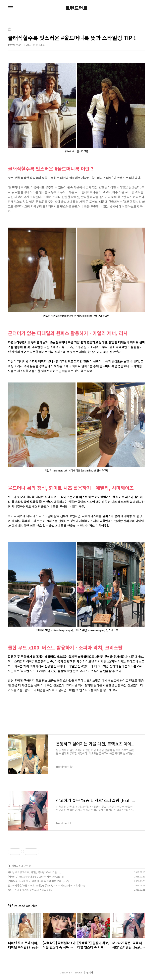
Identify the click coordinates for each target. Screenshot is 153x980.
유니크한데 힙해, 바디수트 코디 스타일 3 (28, 890)
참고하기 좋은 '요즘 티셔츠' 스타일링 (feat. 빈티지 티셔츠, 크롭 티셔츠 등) (45, 885)
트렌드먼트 (76, 8)
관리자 (90, 972)
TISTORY (77, 972)
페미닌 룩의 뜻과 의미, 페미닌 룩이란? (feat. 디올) (33, 872)
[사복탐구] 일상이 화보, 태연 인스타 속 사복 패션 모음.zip (37, 881)
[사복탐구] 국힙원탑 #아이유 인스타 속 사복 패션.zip (34, 877)
